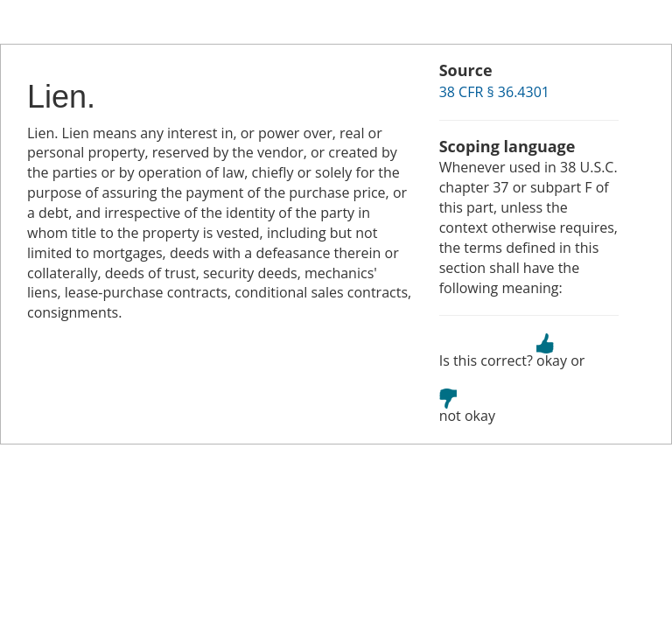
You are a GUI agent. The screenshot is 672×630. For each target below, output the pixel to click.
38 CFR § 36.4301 (494, 92)
